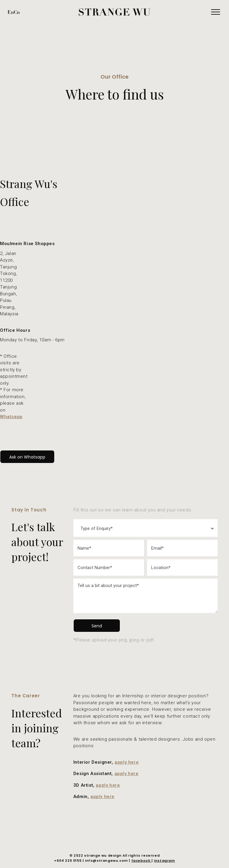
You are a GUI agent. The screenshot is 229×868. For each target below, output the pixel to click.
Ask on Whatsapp (27, 457)
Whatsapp (11, 417)
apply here (127, 762)
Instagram (164, 861)
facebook (141, 861)
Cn (17, 12)
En (11, 12)
